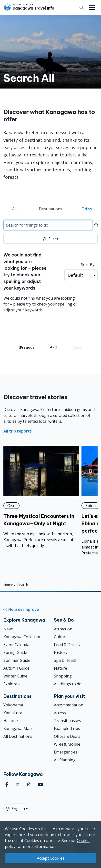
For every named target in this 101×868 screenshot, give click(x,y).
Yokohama (13, 705)
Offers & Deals (67, 736)
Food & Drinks (67, 645)
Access (60, 713)
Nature (61, 668)
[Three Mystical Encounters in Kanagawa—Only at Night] (41, 497)
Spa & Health (66, 660)
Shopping (63, 676)
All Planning (65, 760)
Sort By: (88, 265)
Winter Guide (15, 676)
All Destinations (18, 736)
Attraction (63, 629)
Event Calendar (17, 645)
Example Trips (67, 728)
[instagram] (29, 785)
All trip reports (18, 431)
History (61, 652)
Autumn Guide (16, 668)
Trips (87, 209)
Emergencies (66, 752)
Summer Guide (17, 660)
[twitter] (18, 785)
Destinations (50, 209)
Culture (61, 637)
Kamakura (13, 713)
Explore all (13, 684)
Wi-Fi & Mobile (67, 744)
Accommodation (69, 705)
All (14, 209)
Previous (26, 347)
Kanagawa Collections (23, 637)
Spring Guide (15, 652)
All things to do (68, 684)
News (9, 629)
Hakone (11, 721)
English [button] (15, 809)
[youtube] (40, 785)
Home (8, 585)
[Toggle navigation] (92, 8)
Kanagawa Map (18, 728)
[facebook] (7, 785)
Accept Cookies (51, 858)
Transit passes (67, 721)
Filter (51, 239)
